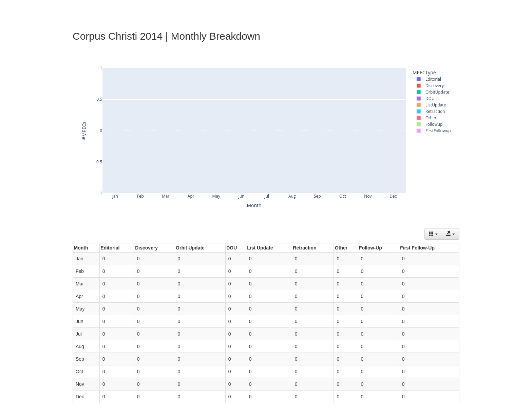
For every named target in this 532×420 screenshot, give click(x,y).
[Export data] (451, 234)
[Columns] (433, 234)
